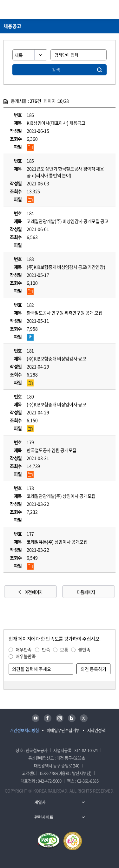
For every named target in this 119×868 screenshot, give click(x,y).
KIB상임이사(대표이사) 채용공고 (56, 123)
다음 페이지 (86, 592)
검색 (56, 70)
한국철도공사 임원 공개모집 (52, 450)
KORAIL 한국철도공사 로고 (28, 10)
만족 (46, 649)
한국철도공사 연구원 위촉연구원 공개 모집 (64, 313)
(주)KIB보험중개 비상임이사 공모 (56, 404)
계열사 (40, 802)
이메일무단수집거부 (63, 730)
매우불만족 (26, 656)
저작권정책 (96, 730)
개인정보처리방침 (24, 730)
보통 (64, 649)
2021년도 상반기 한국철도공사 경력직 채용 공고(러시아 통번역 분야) (65, 172)
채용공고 (12, 26)
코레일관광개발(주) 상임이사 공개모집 (61, 496)
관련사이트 (44, 817)
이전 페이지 (33, 592)
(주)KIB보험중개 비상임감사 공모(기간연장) (66, 267)
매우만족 (24, 649)
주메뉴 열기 (112, 10)
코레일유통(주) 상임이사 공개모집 (57, 542)
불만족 (84, 649)
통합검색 (100, 10)
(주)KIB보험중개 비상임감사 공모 (56, 358)
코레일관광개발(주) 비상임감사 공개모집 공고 (68, 221)
